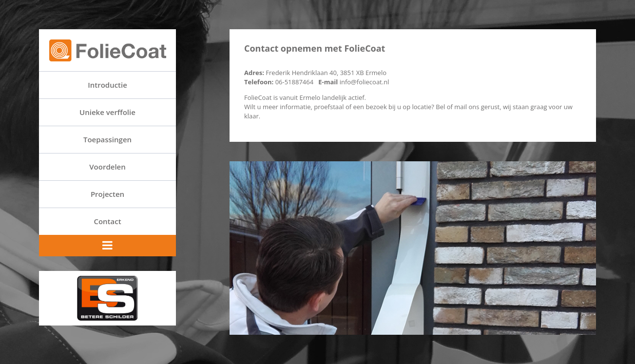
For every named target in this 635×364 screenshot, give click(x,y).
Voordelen (107, 167)
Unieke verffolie (107, 112)
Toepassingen (107, 139)
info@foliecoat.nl (363, 82)
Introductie (107, 85)
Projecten (107, 194)
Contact (107, 221)
